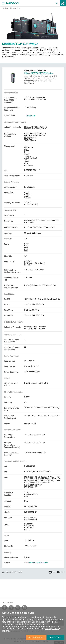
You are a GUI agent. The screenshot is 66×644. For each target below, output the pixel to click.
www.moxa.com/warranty (38, 563)
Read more (31, 116)
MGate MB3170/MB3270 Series (39, 73)
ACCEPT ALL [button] (55, 637)
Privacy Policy (52, 629)
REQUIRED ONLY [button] (36, 637)
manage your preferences (15, 626)
